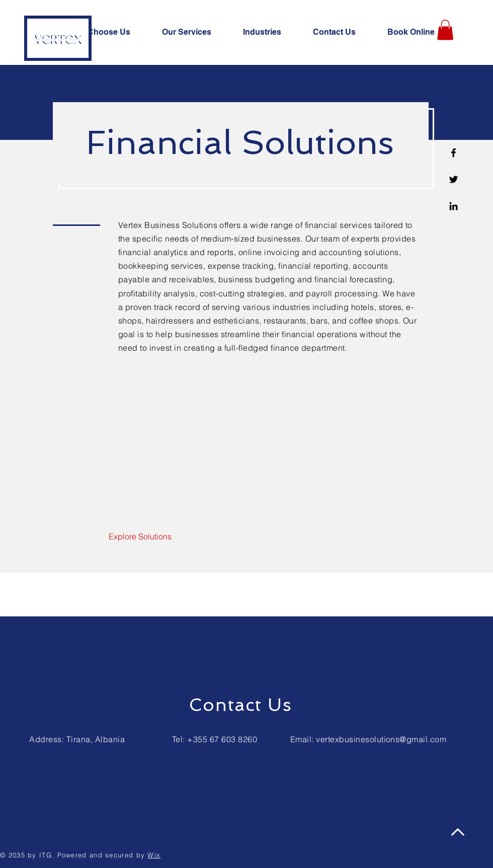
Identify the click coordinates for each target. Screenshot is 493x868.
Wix (154, 855)
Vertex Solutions (260, 722)
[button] (445, 30)
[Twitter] (454, 179)
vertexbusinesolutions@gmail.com (381, 739)
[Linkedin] (454, 206)
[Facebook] (454, 153)
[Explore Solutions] (140, 537)
